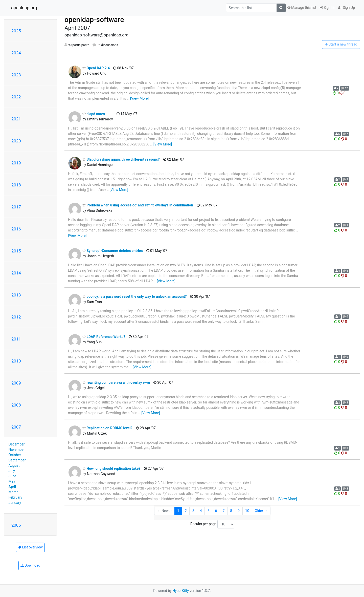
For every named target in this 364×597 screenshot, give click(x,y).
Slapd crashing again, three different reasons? (121, 159)
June (13, 476)
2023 (16, 75)
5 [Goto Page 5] (209, 511)
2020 (16, 141)
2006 (16, 525)
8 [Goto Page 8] (231, 511)
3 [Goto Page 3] (193, 511)
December (17, 444)
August (14, 465)
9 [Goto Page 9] (239, 511)
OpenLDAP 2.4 (96, 68)
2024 (16, 53)
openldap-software (94, 20)
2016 (16, 229)
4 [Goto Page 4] (201, 511)
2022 (16, 97)
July (12, 471)
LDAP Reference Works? (104, 337)
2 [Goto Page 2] (186, 511)
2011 (16, 339)
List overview (30, 547)
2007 (16, 427)
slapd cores (94, 114)
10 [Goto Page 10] (247, 511)
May (12, 481)
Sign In (327, 8)
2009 (16, 383)
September (17, 460)
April (12, 487)
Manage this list (302, 8)
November (17, 450)
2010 (16, 361)
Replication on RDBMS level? (107, 428)
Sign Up (346, 8)
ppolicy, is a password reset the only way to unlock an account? (134, 296)
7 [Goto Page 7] (223, 511)
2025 (16, 31)
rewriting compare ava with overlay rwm (116, 382)
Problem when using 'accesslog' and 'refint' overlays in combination (138, 205)
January (15, 503)
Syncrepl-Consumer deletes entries (113, 251)
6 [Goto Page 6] (216, 511)
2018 (16, 185)
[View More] (139, 98)
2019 (16, 163)
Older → (261, 511)
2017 (16, 207)
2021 (16, 119)
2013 (16, 295)
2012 (16, 317)
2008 (16, 405)
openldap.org (24, 8)
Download (30, 565)
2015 (16, 251)
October (15, 455)
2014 (16, 273)
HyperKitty (181, 591)
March (14, 492)
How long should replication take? (111, 468)
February (15, 497)
